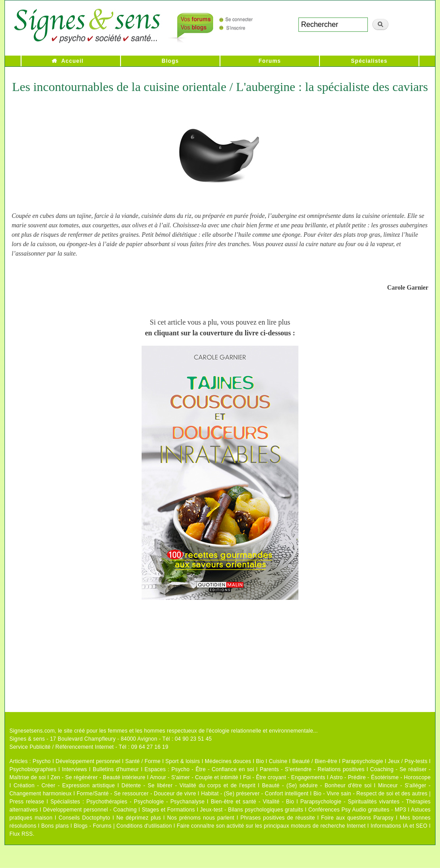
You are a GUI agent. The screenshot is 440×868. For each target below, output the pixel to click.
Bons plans (55, 826)
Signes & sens (27, 739)
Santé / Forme (143, 761)
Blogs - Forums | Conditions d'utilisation (123, 826)
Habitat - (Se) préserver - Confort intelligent (255, 794)
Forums (270, 61)
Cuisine (278, 761)
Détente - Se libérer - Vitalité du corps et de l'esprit (188, 786)
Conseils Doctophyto (84, 818)
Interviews (74, 769)
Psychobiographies (33, 769)
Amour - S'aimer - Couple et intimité (194, 777)
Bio (260, 761)
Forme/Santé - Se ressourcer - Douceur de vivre (136, 794)
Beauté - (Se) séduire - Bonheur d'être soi (317, 786)
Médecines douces (228, 761)
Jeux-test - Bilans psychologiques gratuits (251, 810)
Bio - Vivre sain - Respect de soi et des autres (370, 794)
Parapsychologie (362, 761)
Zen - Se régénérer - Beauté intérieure (98, 777)
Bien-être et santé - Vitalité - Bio (252, 802)
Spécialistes (369, 61)
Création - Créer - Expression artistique (64, 786)
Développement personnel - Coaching (90, 810)
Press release (27, 802)
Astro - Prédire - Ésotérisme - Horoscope (380, 777)
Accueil (73, 61)
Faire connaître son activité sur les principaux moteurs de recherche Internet (272, 826)
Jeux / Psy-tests (408, 761)
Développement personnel (88, 761)
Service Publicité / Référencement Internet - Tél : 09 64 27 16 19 (89, 747)
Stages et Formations (168, 810)
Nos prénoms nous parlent (201, 818)
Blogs (170, 61)
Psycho (42, 761)
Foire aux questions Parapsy (358, 818)
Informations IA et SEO (399, 826)
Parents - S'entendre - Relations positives (312, 769)
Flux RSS (21, 834)
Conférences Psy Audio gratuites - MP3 (357, 810)
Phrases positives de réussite (278, 818)
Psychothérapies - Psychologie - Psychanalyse (146, 802)
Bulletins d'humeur (116, 769)
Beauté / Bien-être (315, 761)
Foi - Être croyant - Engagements (284, 777)
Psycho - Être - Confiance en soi (213, 769)
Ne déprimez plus (139, 818)
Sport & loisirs (183, 761)
